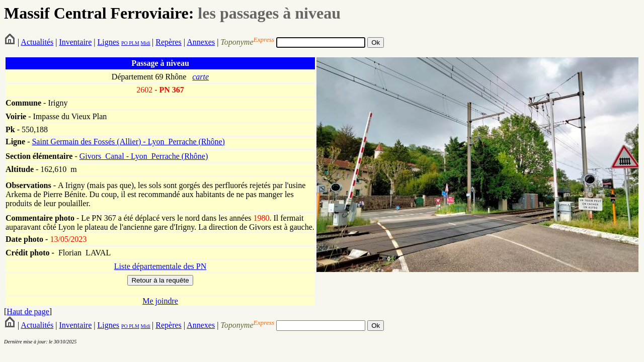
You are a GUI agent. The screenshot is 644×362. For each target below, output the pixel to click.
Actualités (37, 42)
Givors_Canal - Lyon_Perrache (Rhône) (144, 156)
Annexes (201, 42)
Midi (145, 43)
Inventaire (75, 42)
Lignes (108, 42)
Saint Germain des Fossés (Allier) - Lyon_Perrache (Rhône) (128, 142)
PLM (134, 43)
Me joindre (160, 301)
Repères (169, 42)
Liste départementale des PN (160, 266)
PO (125, 43)
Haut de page (28, 311)
